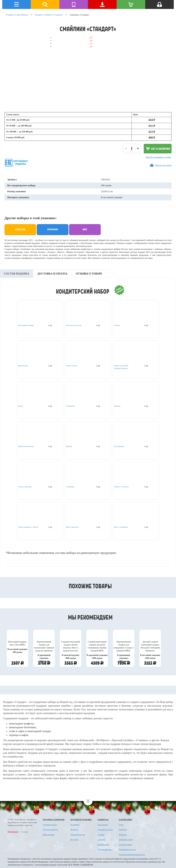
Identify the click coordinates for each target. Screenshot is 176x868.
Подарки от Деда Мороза (17, 15)
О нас (121, 825)
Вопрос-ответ (103, 845)
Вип (85, 229)
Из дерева (74, 839)
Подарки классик (50, 825)
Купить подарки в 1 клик (158, 157)
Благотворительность (128, 849)
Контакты (123, 830)
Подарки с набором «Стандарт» (49, 15)
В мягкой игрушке (78, 835)
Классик (20, 229)
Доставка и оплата (53, 274)
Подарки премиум (50, 830)
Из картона (75, 825)
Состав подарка (17, 274)
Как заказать (103, 825)
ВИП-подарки (49, 835)
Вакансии (123, 835)
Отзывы (25, 832)
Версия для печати (163, 165)
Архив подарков (125, 845)
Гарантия (102, 839)
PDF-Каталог (13, 832)
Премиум (53, 229)
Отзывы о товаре (89, 274)
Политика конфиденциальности (132, 855)
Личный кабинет (105, 849)
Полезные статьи (126, 839)
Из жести (74, 830)
